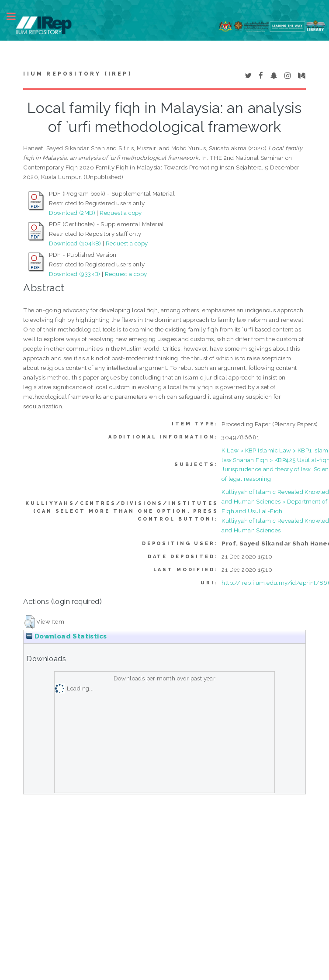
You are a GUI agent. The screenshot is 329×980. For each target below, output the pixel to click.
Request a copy (121, 213)
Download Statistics (66, 636)
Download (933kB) (74, 274)
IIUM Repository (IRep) (77, 74)
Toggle (16, 16)
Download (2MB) (72, 213)
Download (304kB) (75, 243)
